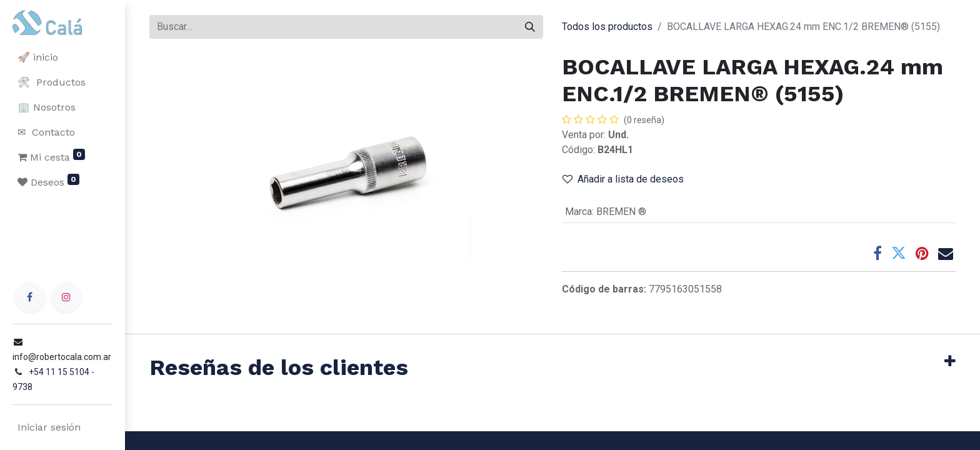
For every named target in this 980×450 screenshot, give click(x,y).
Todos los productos (607, 27)
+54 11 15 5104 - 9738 (70, 387)
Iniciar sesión (47, 427)
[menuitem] (62, 57)
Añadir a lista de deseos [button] (623, 179)
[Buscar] (530, 27)
